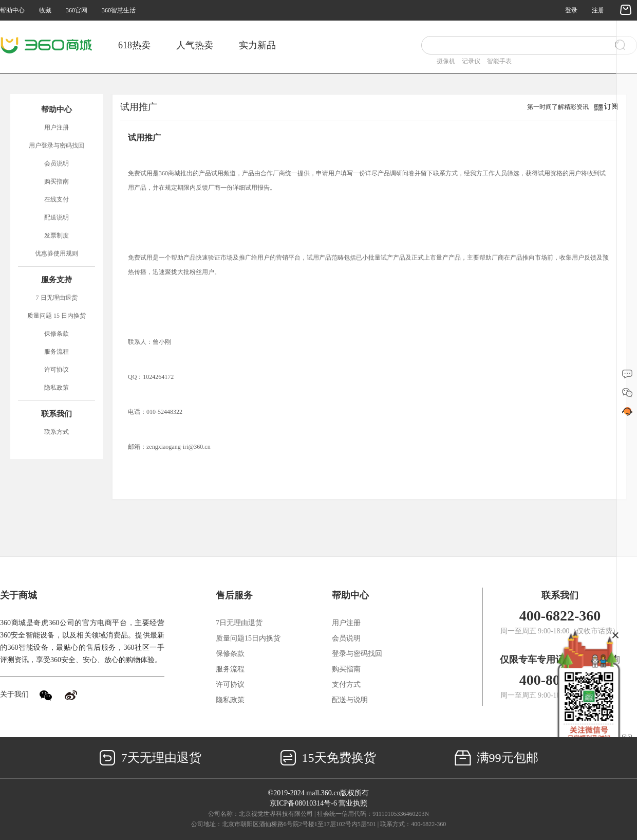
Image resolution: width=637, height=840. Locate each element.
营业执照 (353, 803)
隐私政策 (57, 388)
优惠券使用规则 (57, 253)
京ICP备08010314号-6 (303, 803)
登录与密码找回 (357, 654)
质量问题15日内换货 (248, 638)
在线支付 (57, 199)
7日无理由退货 (239, 623)
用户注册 (57, 127)
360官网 (77, 10)
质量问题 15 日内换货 (57, 316)
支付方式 (346, 684)
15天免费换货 (328, 758)
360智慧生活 (119, 10)
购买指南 (57, 181)
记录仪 (471, 61)
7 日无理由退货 (57, 298)
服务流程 (57, 352)
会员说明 (57, 163)
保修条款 (57, 334)
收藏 (45, 10)
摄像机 (446, 61)
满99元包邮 (497, 758)
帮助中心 (12, 10)
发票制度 (57, 235)
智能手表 (499, 61)
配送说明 (57, 217)
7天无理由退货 (150, 758)
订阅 (611, 107)
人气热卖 (195, 45)
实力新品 (257, 45)
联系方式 (57, 432)
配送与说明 (350, 700)
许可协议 (57, 370)
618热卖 (134, 45)
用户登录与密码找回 (57, 145)
